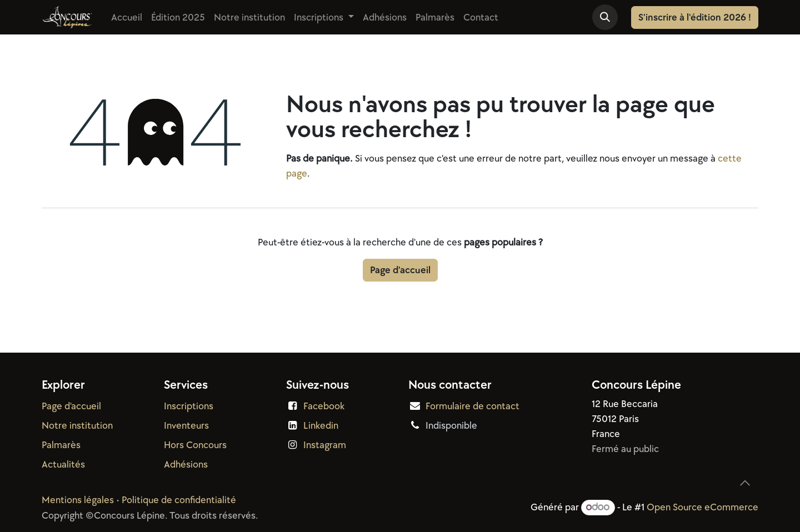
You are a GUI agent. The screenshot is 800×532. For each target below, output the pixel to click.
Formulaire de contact (472, 406)
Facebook (324, 406)
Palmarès (61, 445)
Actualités (63, 465)
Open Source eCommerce (702, 507)
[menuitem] (127, 17)
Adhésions (186, 465)
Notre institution (77, 426)
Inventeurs (186, 426)
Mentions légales (78, 500)
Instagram (325, 445)
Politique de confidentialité (179, 500)
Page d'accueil (400, 270)
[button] (605, 17)
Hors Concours (195, 445)
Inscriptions (189, 406)
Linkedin (321, 426)
